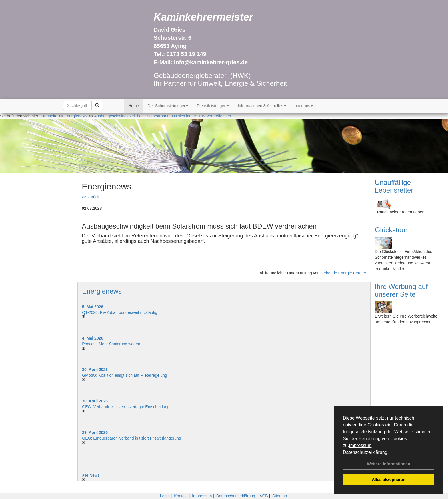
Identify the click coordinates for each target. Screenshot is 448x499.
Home (134, 106)
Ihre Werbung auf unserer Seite (401, 290)
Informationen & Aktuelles (262, 106)
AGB (264, 496)
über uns (304, 106)
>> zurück (90, 197)
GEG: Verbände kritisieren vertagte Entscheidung (126, 407)
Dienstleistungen (213, 106)
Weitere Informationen (389, 464)
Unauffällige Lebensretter (394, 186)
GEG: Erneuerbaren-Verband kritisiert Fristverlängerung (132, 438)
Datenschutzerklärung (365, 452)
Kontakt (181, 496)
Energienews (102, 291)
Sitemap (280, 496)
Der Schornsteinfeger (168, 106)
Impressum (360, 445)
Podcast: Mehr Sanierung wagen (111, 344)
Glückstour (391, 230)
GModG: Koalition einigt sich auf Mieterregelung (124, 375)
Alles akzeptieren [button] (389, 480)
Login (165, 496)
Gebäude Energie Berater (343, 273)
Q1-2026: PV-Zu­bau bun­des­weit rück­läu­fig (120, 312)
